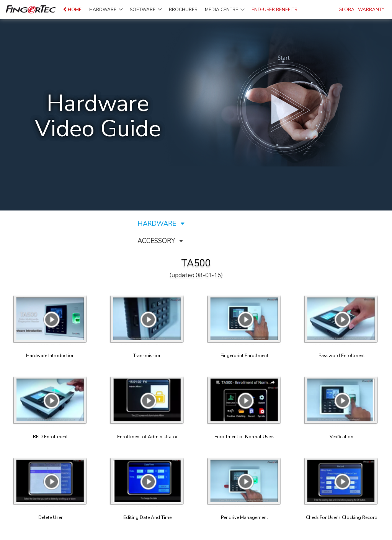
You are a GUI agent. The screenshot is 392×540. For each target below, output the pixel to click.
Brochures (183, 10)
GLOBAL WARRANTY (361, 10)
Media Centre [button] (225, 10)
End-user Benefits (274, 10)
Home (72, 10)
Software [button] (146, 10)
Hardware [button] (106, 10)
